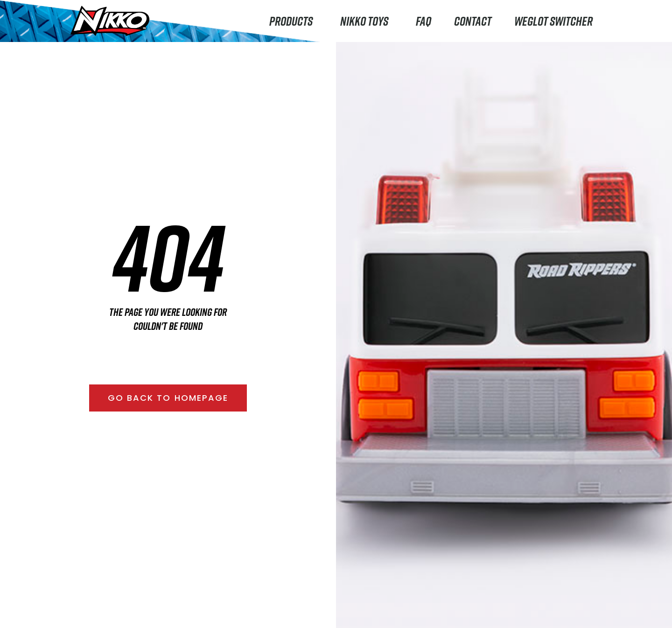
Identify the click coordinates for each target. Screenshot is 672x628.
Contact (473, 21)
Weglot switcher (553, 21)
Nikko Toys (367, 21)
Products (293, 21)
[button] (168, 398)
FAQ (423, 21)
